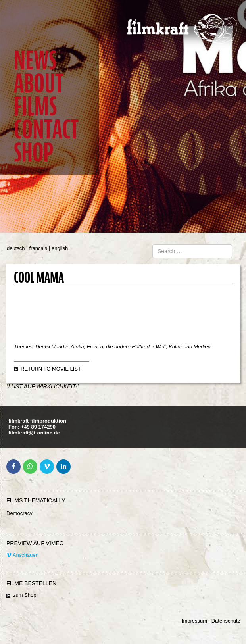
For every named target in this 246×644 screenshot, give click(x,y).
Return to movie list (51, 369)
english (60, 248)
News (35, 61)
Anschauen (22, 555)
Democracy (19, 513)
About (39, 84)
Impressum (194, 621)
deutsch (16, 248)
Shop (34, 153)
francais (38, 248)
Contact (46, 130)
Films (35, 107)
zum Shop (25, 595)
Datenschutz (226, 621)
